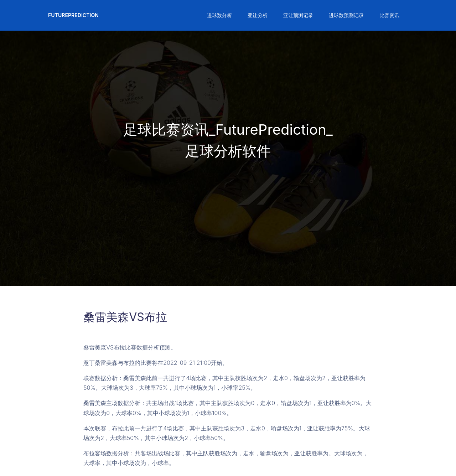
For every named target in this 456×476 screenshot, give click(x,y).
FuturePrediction (73, 15)
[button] (219, 15)
